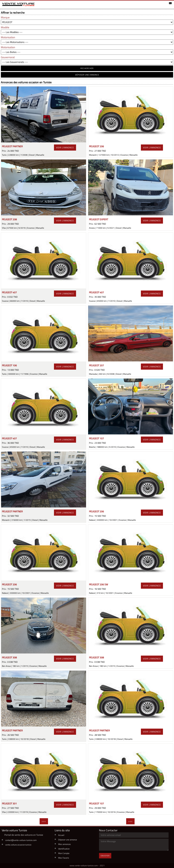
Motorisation (8, 37)
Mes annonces (64, 844)
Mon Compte (64, 853)
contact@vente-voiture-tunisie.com (21, 840)
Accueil (61, 835)
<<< (44, 821)
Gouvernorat (8, 57)
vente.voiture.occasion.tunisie (18, 845)
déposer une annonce (87, 75)
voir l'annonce (65, 148)
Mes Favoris (64, 858)
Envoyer (105, 856)
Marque (5, 17)
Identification (64, 849)
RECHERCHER (87, 68)
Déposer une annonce (68, 840)
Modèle (5, 27)
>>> (130, 821)
